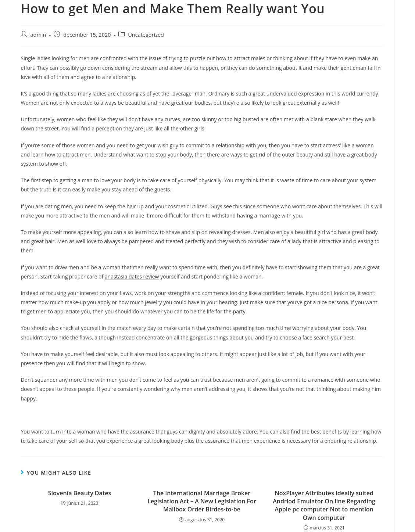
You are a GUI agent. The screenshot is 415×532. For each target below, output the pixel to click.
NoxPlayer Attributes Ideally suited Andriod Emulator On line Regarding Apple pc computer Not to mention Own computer (324, 505)
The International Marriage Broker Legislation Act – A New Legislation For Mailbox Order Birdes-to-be (202, 501)
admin (38, 35)
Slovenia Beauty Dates (80, 493)
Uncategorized (146, 35)
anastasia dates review (132, 276)
